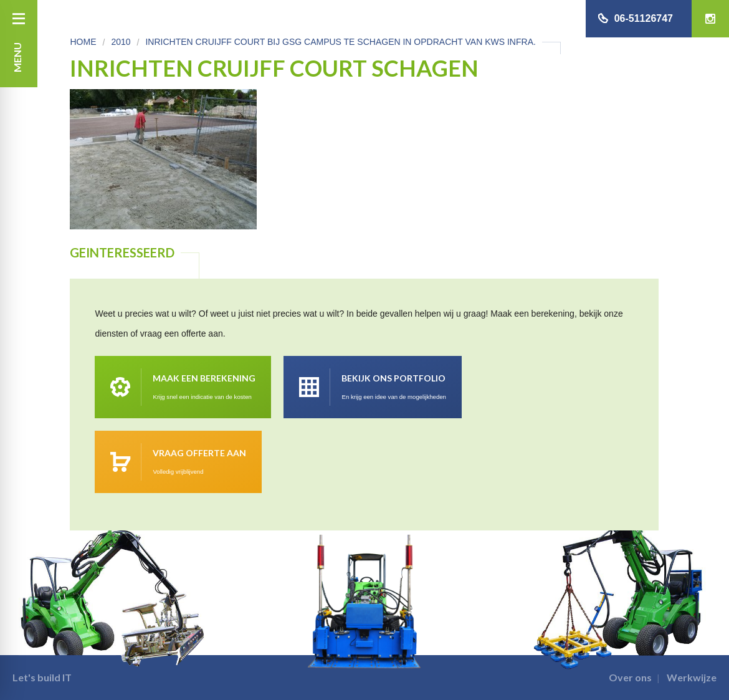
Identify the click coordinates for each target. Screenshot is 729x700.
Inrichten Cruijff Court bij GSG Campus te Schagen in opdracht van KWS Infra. (340, 42)
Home (83, 42)
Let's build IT (42, 677)
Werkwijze (692, 677)
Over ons (630, 677)
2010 (121, 42)
